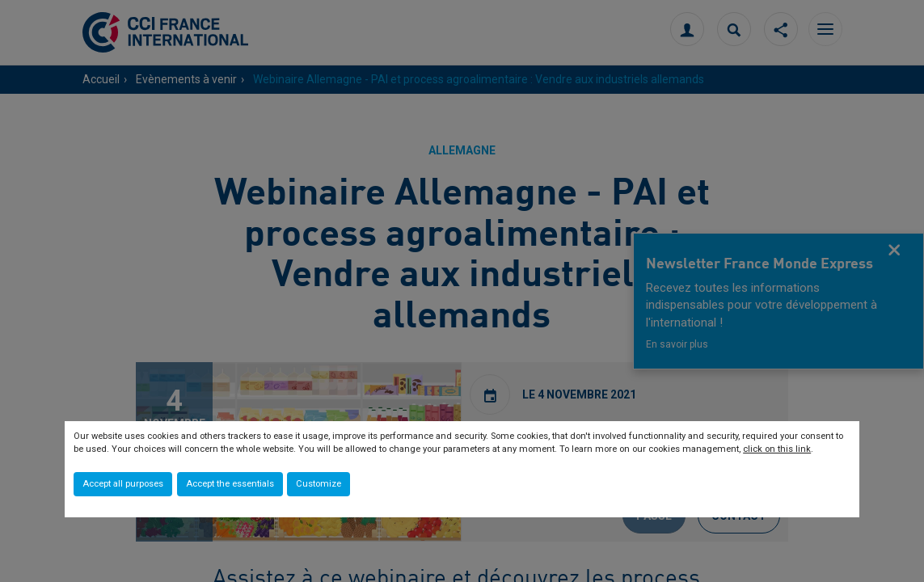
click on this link (777, 449)
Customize (319, 484)
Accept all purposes (123, 484)
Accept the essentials (230, 484)
